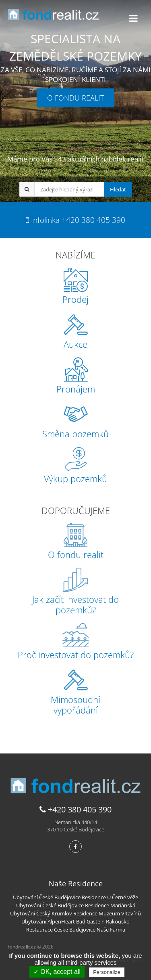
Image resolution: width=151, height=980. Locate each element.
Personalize (107, 972)
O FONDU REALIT (75, 98)
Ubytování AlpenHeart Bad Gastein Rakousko (75, 921)
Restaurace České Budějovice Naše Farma (76, 930)
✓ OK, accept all (57, 972)
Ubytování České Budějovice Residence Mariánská (76, 905)
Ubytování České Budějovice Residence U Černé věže (75, 897)
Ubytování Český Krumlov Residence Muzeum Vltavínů (75, 913)
